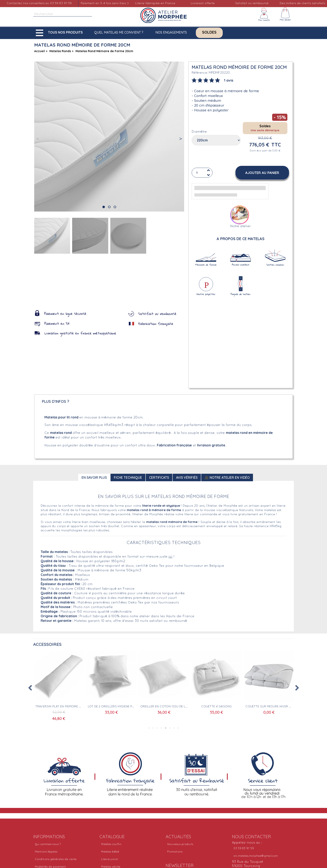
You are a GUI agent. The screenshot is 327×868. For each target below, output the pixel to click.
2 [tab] (153, 728)
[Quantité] (202, 173)
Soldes (209, 32)
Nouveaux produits (180, 844)
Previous (30, 688)
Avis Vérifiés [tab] (187, 477)
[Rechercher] (63, 14)
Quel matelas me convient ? (119, 32)
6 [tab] (170, 728)
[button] (60, 33)
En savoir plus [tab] (94, 477)
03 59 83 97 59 (244, 849)
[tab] (213, 80)
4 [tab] (161, 728)
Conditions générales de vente (56, 859)
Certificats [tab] (159, 477)
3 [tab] (157, 728)
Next (297, 688)
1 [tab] (149, 728)
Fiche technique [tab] (128, 477)
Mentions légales (46, 852)
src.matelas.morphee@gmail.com (256, 856)
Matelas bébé (110, 852)
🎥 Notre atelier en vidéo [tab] (227, 477)
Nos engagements (171, 32)
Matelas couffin (111, 844)
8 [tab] (178, 728)
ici (170, 557)
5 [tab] (166, 728)
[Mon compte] (264, 14)
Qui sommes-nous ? (48, 844)
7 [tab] (174, 728)
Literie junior (110, 859)
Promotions (175, 852)
